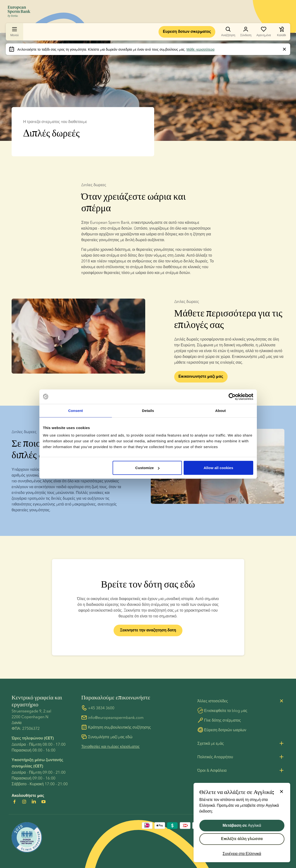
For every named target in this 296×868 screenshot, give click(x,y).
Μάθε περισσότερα (201, 49)
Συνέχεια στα (242, 854)
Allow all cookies (219, 468)
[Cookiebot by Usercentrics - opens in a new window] (232, 396)
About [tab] (221, 410)
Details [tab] (148, 410)
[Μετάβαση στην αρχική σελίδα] (19, 12)
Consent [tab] (76, 410)
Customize (148, 468)
